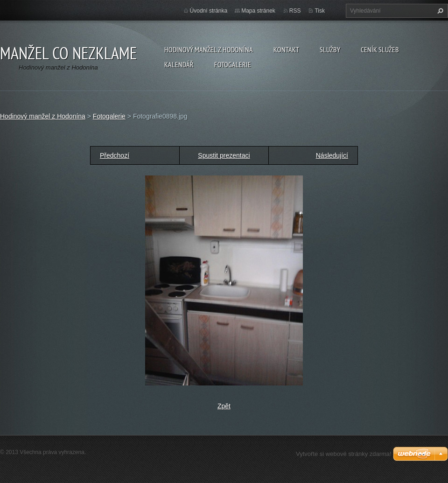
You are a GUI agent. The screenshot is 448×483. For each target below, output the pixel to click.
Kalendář (179, 64)
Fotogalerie (233, 64)
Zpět (224, 406)
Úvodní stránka (209, 11)
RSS (295, 11)
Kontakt (286, 49)
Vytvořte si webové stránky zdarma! (344, 454)
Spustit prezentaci (224, 155)
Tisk (320, 11)
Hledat (439, 11)
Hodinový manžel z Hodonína (209, 49)
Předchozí (115, 155)
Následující (332, 155)
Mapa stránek (258, 11)
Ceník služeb (380, 49)
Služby (330, 49)
